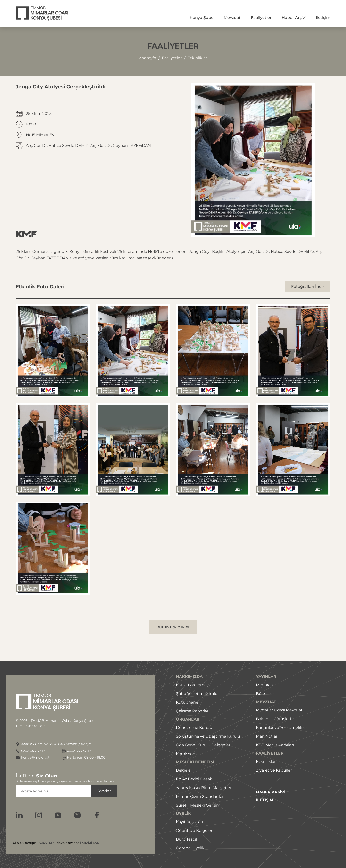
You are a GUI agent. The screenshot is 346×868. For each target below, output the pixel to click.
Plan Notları (267, 736)
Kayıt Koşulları (189, 822)
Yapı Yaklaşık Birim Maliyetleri (204, 788)
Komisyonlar (188, 754)
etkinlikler (197, 58)
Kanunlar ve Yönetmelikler (282, 728)
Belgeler (184, 770)
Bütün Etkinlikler (173, 627)
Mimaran (264, 685)
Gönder (104, 791)
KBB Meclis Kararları (275, 745)
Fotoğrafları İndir (308, 287)
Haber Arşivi (294, 18)
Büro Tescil (186, 839)
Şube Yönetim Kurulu (197, 694)
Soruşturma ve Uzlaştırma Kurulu (208, 736)
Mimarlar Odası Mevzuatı (280, 710)
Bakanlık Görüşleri (273, 719)
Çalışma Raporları (193, 711)
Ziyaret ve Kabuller (274, 770)
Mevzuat (232, 18)
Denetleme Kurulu (194, 728)
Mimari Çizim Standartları (200, 797)
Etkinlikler (266, 762)
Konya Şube (202, 18)
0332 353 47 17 (33, 751)
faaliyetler (172, 58)
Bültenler (265, 694)
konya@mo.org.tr (36, 757)
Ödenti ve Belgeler (194, 830)
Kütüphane (187, 702)
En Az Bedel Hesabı (195, 779)
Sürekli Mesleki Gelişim (198, 805)
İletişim (323, 18)
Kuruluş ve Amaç (192, 685)
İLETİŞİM (265, 800)
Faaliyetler (261, 18)
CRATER (46, 843)
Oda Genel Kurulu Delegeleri (204, 745)
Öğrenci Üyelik (190, 848)
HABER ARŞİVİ (271, 792)
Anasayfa (147, 58)
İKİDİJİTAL (90, 843)
